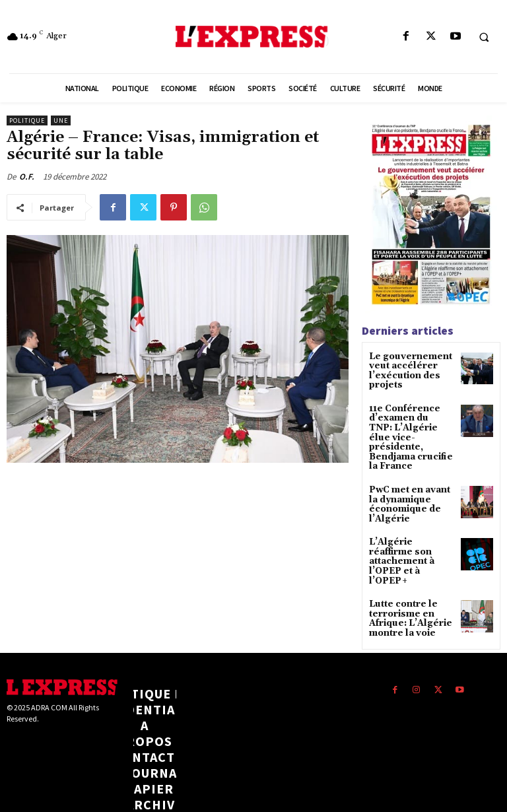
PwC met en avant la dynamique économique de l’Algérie (411, 484)
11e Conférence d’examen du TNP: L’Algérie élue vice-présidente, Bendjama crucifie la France (409, 427)
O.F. (27, 177)
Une (61, 120)
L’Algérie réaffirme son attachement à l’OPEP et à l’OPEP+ (408, 533)
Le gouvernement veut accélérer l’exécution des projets (406, 370)
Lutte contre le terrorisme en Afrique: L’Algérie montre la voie (406, 582)
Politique (27, 120)
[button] (484, 37)
